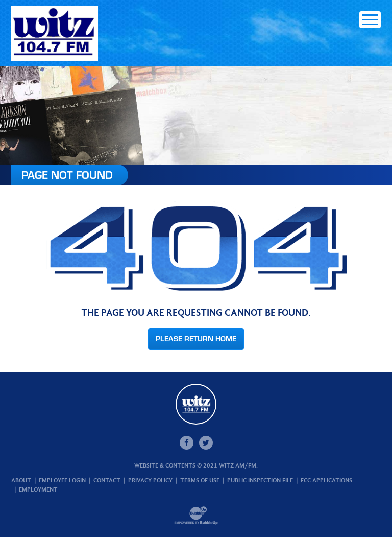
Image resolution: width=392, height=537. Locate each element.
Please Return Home (196, 338)
